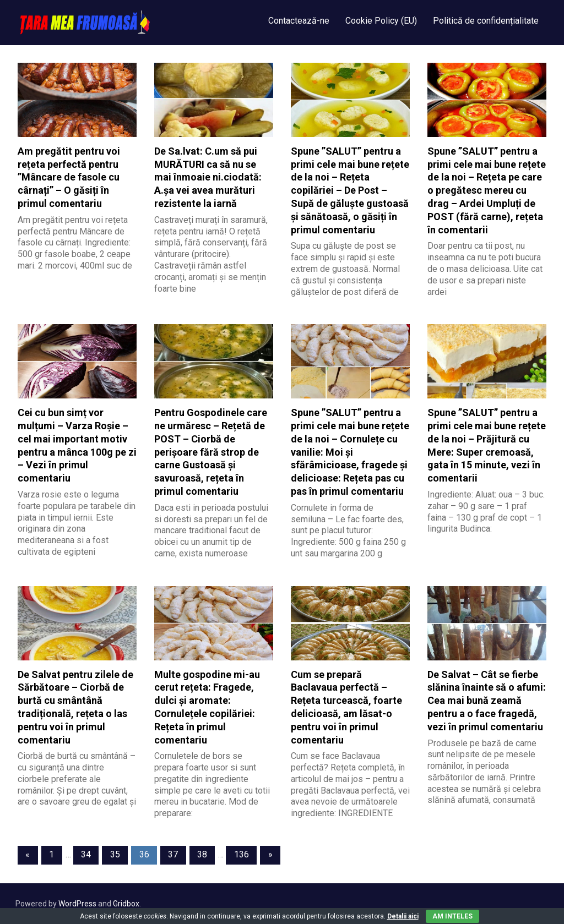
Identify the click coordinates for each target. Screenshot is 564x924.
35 (115, 854)
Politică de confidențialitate (486, 21)
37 (173, 854)
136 (242, 854)
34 (86, 854)
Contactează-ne (299, 21)
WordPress (77, 904)
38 (202, 854)
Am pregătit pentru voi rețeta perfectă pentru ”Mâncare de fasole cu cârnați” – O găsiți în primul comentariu (69, 177)
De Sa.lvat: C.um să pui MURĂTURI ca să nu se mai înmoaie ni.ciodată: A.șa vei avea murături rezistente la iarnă (208, 177)
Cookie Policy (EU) (381, 21)
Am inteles (452, 916)
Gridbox (126, 904)
